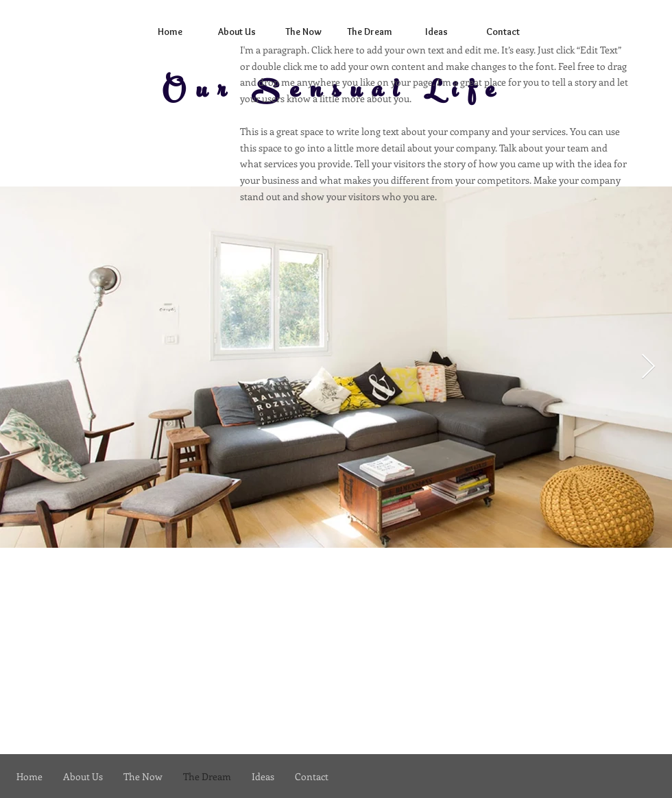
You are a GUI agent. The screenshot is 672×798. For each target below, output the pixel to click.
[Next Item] (648, 367)
